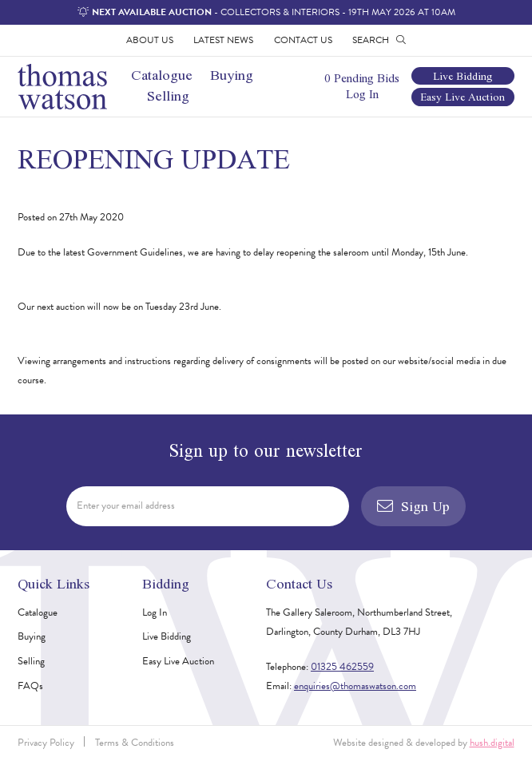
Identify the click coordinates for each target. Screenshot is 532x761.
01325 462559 (342, 667)
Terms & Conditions (135, 743)
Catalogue (162, 75)
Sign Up (413, 506)
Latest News (223, 40)
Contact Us (303, 40)
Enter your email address (126, 505)
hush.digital (492, 743)
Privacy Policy (46, 743)
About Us (150, 40)
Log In (362, 94)
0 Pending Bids (362, 78)
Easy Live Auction (463, 97)
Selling (168, 95)
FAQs (30, 686)
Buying (232, 75)
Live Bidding (463, 76)
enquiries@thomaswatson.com (355, 686)
